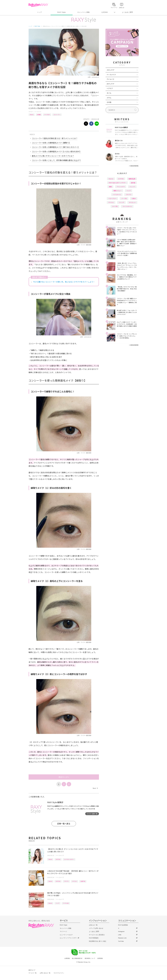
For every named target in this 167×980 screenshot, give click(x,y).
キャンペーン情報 (83, 12)
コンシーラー (57, 115)
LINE (120, 935)
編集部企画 (132, 179)
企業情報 (67, 958)
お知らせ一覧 (93, 925)
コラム (109, 98)
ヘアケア (110, 88)
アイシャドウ (121, 187)
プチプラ (66, 881)
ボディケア (110, 84)
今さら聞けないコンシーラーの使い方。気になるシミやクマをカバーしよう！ (64, 282)
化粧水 (134, 198)
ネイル (109, 93)
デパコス (75, 881)
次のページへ (64, 777)
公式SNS (105, 12)
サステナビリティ (59, 973)
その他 (109, 102)
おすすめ (58, 859)
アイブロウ (47, 115)
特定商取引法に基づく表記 (98, 941)
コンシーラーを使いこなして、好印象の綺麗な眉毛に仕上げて (56, 160)
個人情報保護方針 (77, 958)
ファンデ (121, 202)
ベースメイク (38, 112)
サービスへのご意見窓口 (97, 935)
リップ (57, 903)
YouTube (121, 941)
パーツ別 (124, 198)
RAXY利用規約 (94, 938)
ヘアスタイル (117, 194)
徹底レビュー (118, 191)
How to (32, 115)
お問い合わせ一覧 (45, 973)
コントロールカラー (69, 859)
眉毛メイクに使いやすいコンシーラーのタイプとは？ (53, 156)
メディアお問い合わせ (96, 928)
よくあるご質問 (127, 12)
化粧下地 (83, 881)
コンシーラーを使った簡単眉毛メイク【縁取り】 (51, 143)
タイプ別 (115, 206)
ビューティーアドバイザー (68, 938)
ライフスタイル (127, 206)
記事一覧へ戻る (64, 824)
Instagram (121, 931)
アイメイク (110, 79)
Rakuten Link (122, 938)
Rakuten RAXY (38, 5)
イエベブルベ (112, 198)
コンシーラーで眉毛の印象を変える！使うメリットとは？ (55, 138)
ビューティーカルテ (66, 935)
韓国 (110, 187)
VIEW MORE (134, 166)
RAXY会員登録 (123, 925)
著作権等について (90, 958)
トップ (40, 12)
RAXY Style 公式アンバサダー (117, 183)
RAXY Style (62, 12)
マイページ (63, 931)
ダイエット (132, 202)
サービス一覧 (33, 973)
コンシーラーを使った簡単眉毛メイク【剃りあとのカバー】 (56, 147)
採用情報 (100, 958)
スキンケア (110, 70)
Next (95, 788)
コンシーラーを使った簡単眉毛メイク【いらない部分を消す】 (57, 151)
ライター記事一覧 (92, 814)
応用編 (39, 115)
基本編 (133, 183)
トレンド (132, 187)
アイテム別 (66, 903)
